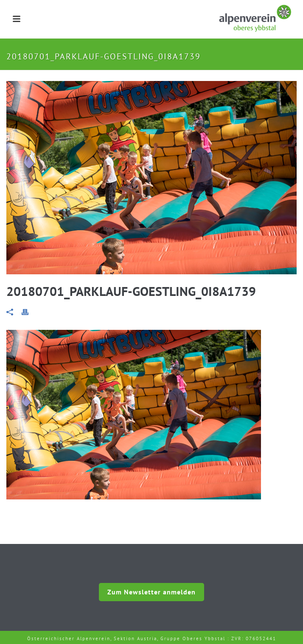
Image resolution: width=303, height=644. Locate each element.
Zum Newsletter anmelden (151, 592)
